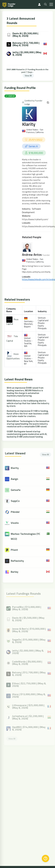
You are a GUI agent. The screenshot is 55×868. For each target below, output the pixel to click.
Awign (16, 479)
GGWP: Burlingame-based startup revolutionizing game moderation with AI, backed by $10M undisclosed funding (27, 434)
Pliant (16, 550)
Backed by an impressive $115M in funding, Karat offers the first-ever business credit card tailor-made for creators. (28, 414)
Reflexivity (19, 561)
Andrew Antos (32, 255)
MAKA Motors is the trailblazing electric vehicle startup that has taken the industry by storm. (28, 403)
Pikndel (17, 512)
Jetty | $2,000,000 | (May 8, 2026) (24, 54)
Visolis (16, 523)
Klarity (29, 124)
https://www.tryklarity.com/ (35, 219)
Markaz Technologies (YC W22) (27, 536)
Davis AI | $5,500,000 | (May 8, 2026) (22, 35)
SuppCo (17, 501)
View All (28, 76)
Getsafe (17, 490)
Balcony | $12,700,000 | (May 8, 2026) (23, 44)
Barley (16, 572)
